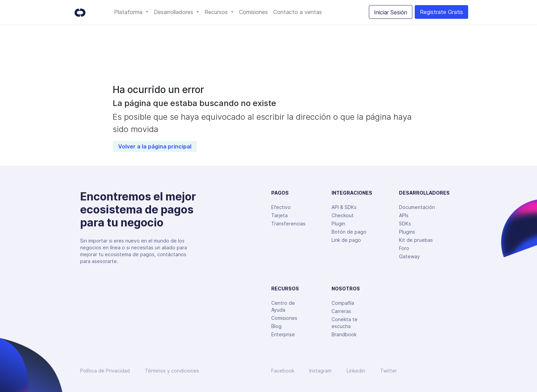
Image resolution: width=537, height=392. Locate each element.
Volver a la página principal (155, 146)
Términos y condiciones (172, 371)
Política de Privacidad (105, 371)
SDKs (405, 224)
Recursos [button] (217, 12)
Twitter (389, 371)
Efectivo (281, 207)
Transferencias (288, 224)
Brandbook (344, 334)
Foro (404, 248)
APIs (404, 215)
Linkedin (356, 371)
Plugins (407, 232)
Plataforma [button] (129, 12)
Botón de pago (349, 232)
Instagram (320, 371)
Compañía (343, 303)
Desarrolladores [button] (174, 12)
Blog (276, 326)
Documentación (417, 207)
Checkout (343, 215)
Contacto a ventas (298, 12)
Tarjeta (279, 215)
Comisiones (253, 12)
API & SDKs (344, 207)
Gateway (409, 256)
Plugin (338, 224)
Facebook (283, 371)
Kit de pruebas (416, 240)
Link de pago (346, 240)
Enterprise (283, 334)
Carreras (341, 311)
